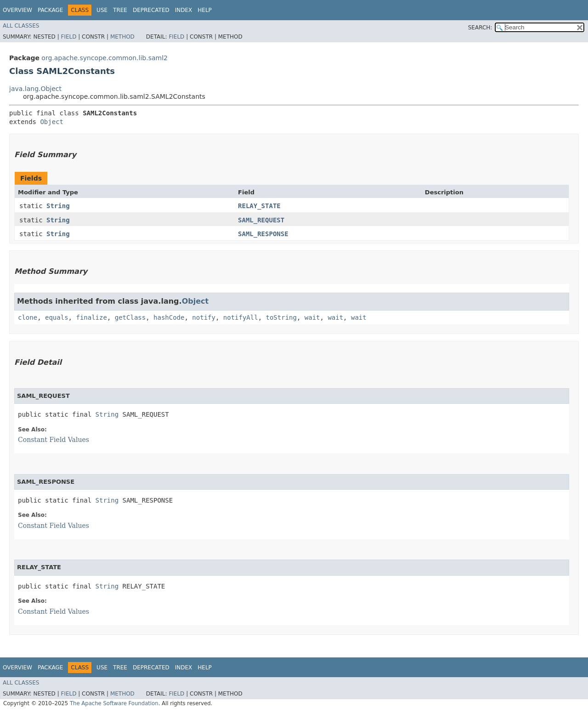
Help (205, 10)
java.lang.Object (35, 89)
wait (312, 317)
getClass (130, 317)
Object (52, 122)
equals (57, 317)
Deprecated (151, 10)
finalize (91, 317)
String (58, 206)
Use (102, 10)
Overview (17, 10)
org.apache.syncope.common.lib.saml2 (105, 58)
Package (50, 10)
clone (28, 317)
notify (204, 317)
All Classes (21, 26)
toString (281, 317)
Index (184, 10)
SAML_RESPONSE (263, 234)
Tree (120, 10)
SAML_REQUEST (261, 220)
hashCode (169, 317)
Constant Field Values (54, 440)
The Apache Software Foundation (114, 703)
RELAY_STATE (259, 206)
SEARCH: (480, 28)
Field (68, 37)
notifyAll (241, 317)
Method (122, 37)
